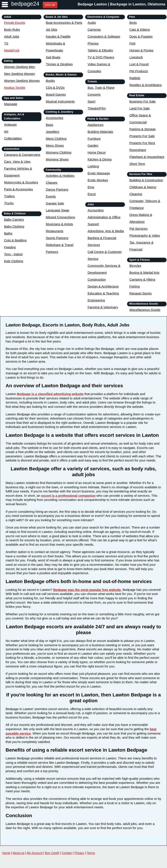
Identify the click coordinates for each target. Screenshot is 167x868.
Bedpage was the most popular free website (87, 590)
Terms (91, 853)
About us (18, 853)
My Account (35, 853)
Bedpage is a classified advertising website (50, 394)
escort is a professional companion (68, 496)
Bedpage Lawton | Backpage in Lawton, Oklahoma (121, 4)
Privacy (79, 853)
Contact (67, 853)
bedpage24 (25, 4)
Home (6, 853)
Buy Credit (52, 853)
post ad (50, 5)
